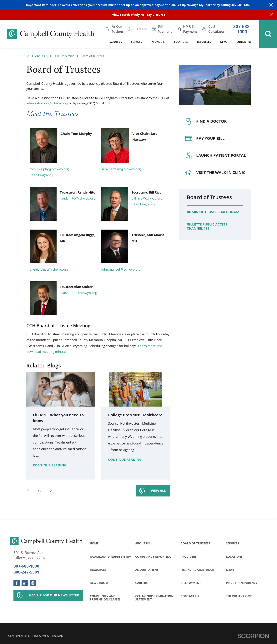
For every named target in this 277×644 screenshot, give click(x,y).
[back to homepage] (28, 56)
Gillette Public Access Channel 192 (207, 226)
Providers (189, 557)
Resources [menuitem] (204, 42)
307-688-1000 (242, 29)
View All (158, 491)
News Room (99, 583)
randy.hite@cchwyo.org (78, 198)
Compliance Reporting (153, 557)
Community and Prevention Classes (105, 598)
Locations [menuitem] (181, 42)
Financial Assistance (197, 570)
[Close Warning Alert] (271, 5)
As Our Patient (147, 570)
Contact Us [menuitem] (244, 42)
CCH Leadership (64, 56)
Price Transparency (242, 583)
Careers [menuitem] (141, 29)
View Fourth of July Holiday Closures (138, 15)
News (230, 570)
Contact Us (190, 596)
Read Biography (41, 175)
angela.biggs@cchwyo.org (49, 269)
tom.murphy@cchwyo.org (49, 169)
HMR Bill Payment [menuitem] (190, 29)
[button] (239, 212)
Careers (141, 583)
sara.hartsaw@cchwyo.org (121, 169)
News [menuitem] (224, 42)
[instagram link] (33, 583)
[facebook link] (17, 583)
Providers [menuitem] (158, 42)
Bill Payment (191, 583)
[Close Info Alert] (271, 15)
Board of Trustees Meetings (212, 212)
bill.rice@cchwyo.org (147, 198)
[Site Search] (268, 34)
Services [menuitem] (137, 42)
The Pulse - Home (239, 596)
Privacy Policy (41, 636)
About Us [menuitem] (116, 42)
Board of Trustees (209, 197)
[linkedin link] (25, 583)
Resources (98, 570)
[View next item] (51, 491)
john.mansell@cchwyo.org (121, 269)
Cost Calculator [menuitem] (216, 29)
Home (94, 543)
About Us (41, 56)
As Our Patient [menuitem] (118, 29)
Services (232, 543)
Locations (234, 557)
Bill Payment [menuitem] (165, 29)
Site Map (57, 636)
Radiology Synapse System (111, 557)
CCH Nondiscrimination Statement (154, 598)
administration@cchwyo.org (47, 103)
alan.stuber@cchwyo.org (78, 293)
